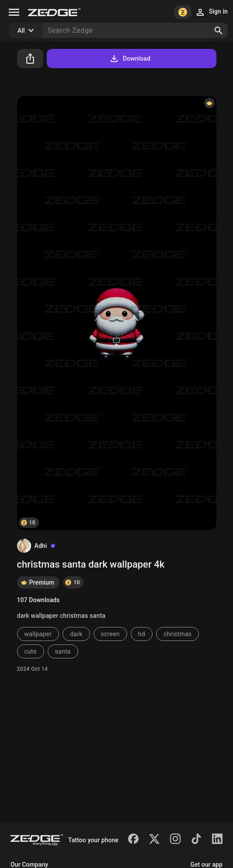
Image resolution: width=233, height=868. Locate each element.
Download (130, 59)
